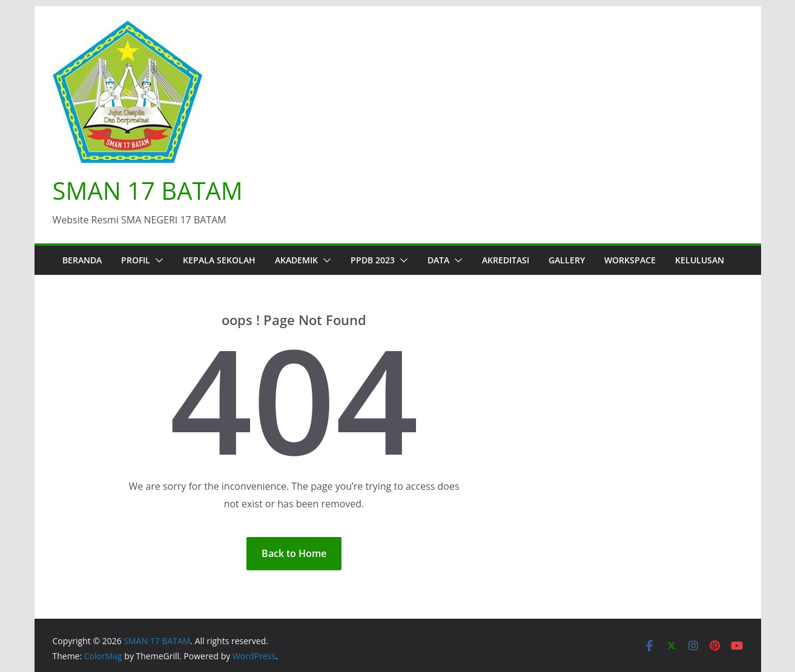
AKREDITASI (506, 260)
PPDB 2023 (373, 260)
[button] (157, 260)
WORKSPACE (630, 260)
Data (438, 260)
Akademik (296, 260)
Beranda (82, 260)
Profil (136, 260)
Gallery (567, 260)
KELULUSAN (700, 260)
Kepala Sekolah (219, 260)
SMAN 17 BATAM (148, 190)
